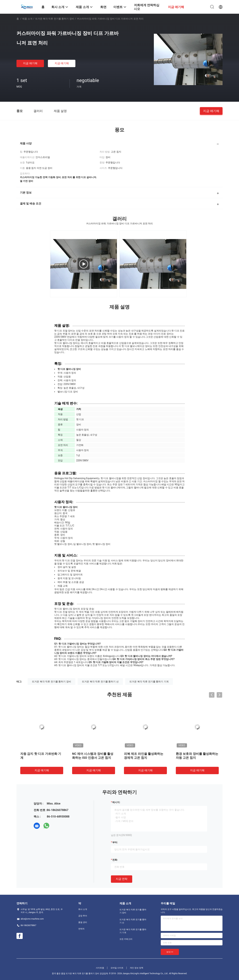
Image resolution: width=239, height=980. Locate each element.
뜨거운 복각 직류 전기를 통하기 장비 (55, 19)
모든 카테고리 (126, 939)
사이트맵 (100, 968)
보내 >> (170, 952)
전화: (115, 860)
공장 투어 (83, 916)
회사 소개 (83, 909)
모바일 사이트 (117, 968)
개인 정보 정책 (136, 968)
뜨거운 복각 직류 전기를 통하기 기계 (149, 682)
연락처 (81, 929)
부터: (115, 842)
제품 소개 (27, 19)
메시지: (116, 802)
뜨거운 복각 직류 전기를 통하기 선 (100, 682)
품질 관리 (83, 922)
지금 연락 (122, 879)
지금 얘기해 (30, 63)
